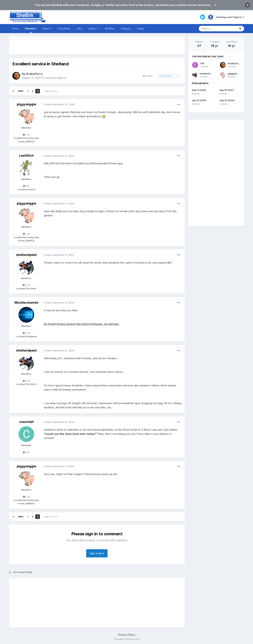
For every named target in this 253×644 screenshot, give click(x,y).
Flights (141, 28)
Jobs (79, 28)
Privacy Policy (126, 635)
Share (148, 76)
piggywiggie (26, 104)
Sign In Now (97, 553)
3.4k (26, 333)
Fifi (202, 63)
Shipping (126, 28)
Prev (21, 91)
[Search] (218, 29)
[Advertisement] (97, 45)
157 (26, 186)
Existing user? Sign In (230, 17)
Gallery (93, 28)
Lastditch (26, 155)
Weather (110, 28)
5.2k (26, 285)
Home (15, 28)
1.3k (26, 135)
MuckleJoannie (26, 302)
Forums (31, 30)
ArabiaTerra (34, 74)
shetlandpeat (26, 255)
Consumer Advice (55, 78)
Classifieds (64, 28)
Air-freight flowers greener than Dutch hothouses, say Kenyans (81, 324)
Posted (59, 104)
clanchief (26, 422)
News (47, 28)
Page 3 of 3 (51, 91)
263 (26, 452)
